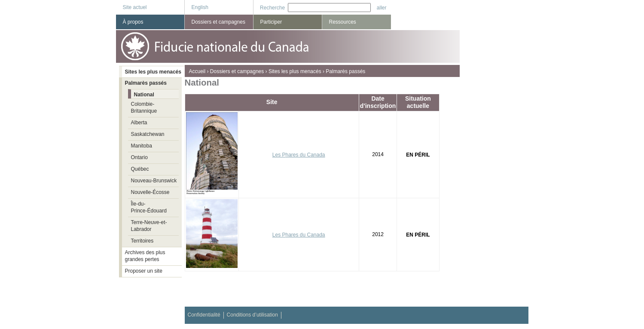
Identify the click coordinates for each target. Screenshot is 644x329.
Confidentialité (204, 315)
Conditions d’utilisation (252, 315)
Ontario (139, 157)
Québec (140, 169)
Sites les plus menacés (295, 71)
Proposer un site (144, 271)
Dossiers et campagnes (237, 71)
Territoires (142, 241)
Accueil (197, 71)
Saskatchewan (148, 134)
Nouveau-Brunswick (154, 181)
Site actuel (135, 7)
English (200, 7)
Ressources (343, 22)
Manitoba (142, 146)
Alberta (139, 123)
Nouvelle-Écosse (150, 192)
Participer (271, 22)
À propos (133, 22)
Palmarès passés (345, 71)
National (144, 95)
